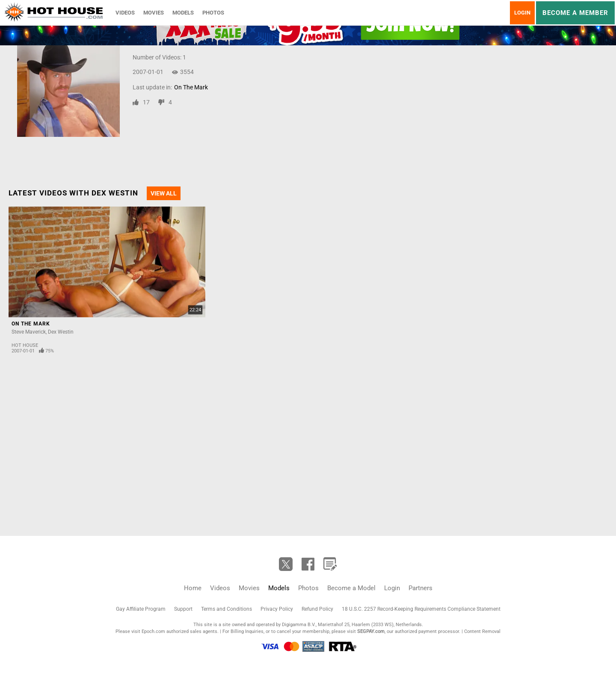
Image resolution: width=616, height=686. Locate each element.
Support (183, 609)
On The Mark (191, 87)
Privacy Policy (277, 609)
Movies (154, 13)
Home (193, 588)
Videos (125, 13)
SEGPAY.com (371, 631)
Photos (213, 13)
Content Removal (482, 631)
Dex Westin (61, 332)
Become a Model (351, 588)
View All (164, 193)
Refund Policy (317, 609)
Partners (421, 588)
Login (522, 13)
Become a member (575, 13)
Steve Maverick (29, 332)
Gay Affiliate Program (141, 609)
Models (183, 13)
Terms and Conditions (227, 609)
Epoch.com (153, 631)
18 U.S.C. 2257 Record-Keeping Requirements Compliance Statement (421, 609)
